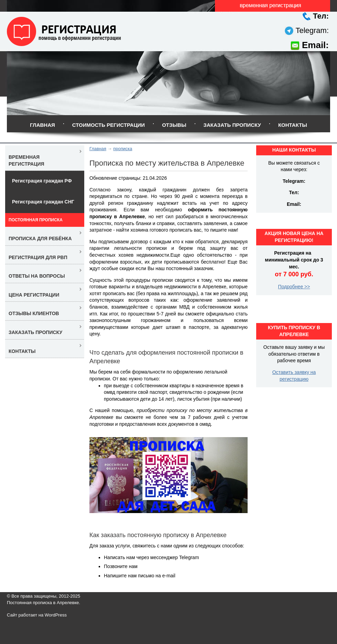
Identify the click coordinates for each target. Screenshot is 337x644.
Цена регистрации (34, 295)
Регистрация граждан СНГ (43, 202)
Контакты (293, 125)
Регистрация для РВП (38, 257)
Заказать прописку (232, 125)
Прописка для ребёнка (40, 238)
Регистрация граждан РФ (42, 181)
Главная (42, 125)
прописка (123, 149)
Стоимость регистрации (108, 125)
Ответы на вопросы (37, 276)
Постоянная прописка (36, 220)
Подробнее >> (294, 287)
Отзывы (174, 125)
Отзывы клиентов (34, 313)
